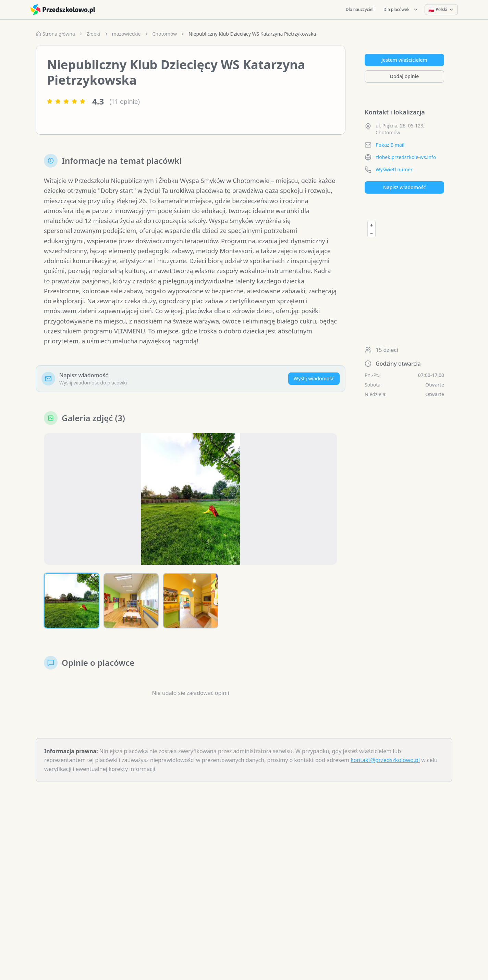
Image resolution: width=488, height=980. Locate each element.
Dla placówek (401, 9)
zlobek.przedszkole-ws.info (406, 157)
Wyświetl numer (394, 169)
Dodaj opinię (404, 76)
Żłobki (94, 34)
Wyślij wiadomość (314, 378)
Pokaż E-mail (390, 145)
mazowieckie (126, 34)
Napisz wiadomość (404, 187)
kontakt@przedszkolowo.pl (385, 760)
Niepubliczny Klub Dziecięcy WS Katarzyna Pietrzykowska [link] (252, 34)
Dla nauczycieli (360, 9)
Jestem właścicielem (404, 60)
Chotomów (165, 34)
